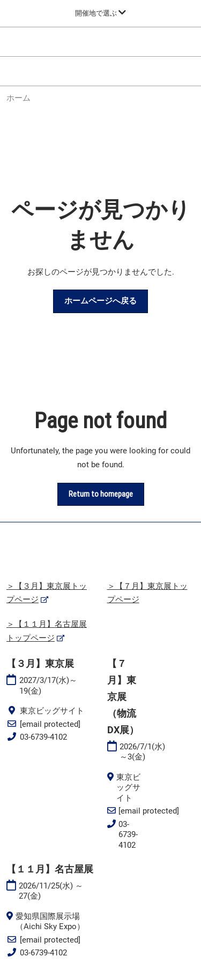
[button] (100, 301)
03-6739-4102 (43, 737)
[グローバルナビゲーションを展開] (100, 13)
